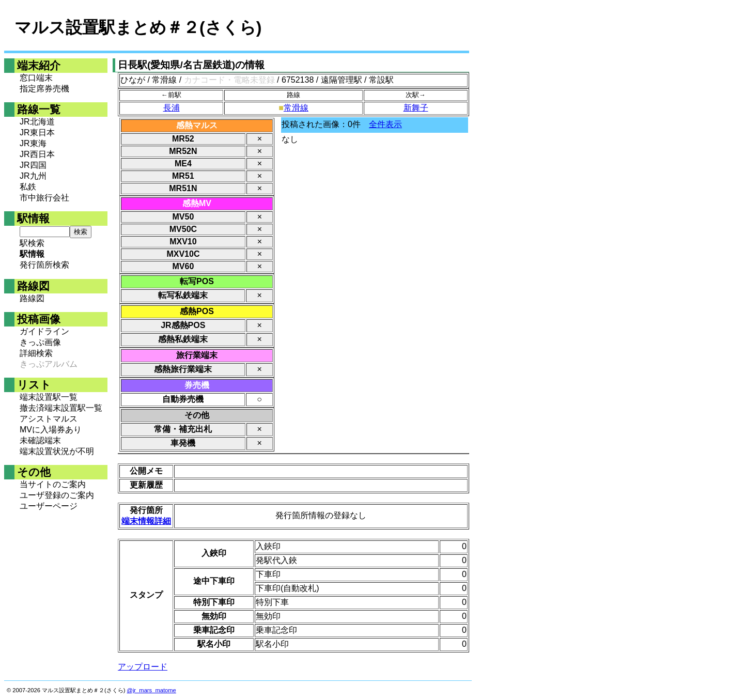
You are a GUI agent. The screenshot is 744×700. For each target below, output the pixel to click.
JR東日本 (37, 133)
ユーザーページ (49, 506)
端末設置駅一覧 (49, 397)
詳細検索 (36, 353)
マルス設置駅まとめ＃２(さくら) (138, 27)
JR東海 (33, 143)
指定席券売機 (44, 89)
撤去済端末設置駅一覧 (61, 408)
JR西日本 (37, 154)
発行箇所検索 (44, 265)
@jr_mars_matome (152, 690)
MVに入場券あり (51, 430)
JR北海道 (37, 122)
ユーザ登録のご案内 (57, 495)
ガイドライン (44, 331)
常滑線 (296, 108)
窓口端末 (36, 78)
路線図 (32, 298)
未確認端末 (40, 440)
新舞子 (416, 108)
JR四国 (33, 165)
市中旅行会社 (44, 198)
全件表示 (385, 124)
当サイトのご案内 (53, 484)
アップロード (143, 667)
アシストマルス (49, 419)
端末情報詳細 (146, 521)
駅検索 (32, 243)
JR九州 (33, 176)
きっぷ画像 (40, 342)
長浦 (172, 108)
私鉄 (28, 187)
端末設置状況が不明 (57, 451)
